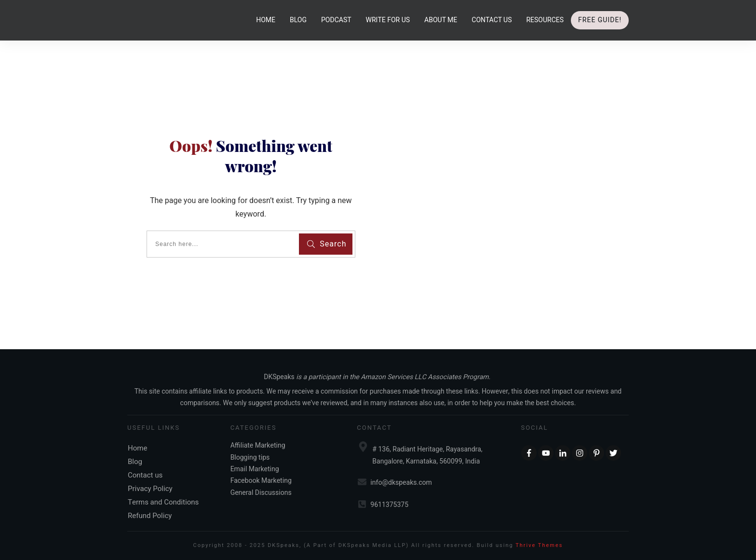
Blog (135, 462)
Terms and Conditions (163, 502)
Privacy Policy (150, 489)
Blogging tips (250, 458)
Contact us (145, 475)
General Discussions (261, 493)
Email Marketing (255, 469)
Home (137, 448)
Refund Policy (150, 516)
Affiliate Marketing (258, 445)
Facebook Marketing (261, 481)
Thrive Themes (539, 545)
